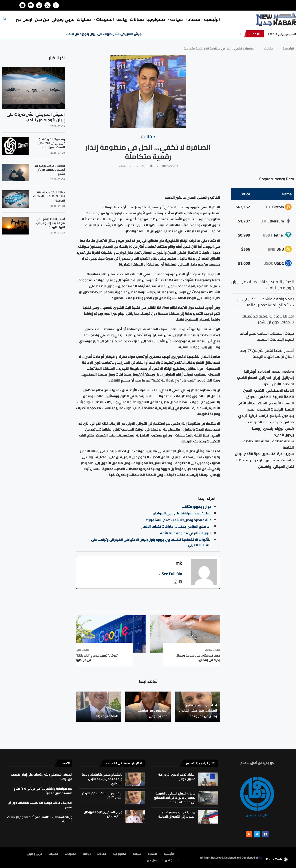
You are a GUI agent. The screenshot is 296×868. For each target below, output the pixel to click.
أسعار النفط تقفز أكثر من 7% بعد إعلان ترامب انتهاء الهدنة (51, 223)
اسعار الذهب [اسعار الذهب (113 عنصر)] (247, 378)
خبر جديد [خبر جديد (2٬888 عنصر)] (275, 422)
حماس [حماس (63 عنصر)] (289, 422)
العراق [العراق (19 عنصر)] (251, 397)
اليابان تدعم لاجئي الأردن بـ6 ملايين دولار (177, 777)
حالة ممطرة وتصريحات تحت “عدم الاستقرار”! (179, 520)
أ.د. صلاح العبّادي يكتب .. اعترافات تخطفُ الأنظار (176, 526)
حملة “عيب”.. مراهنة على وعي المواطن (182, 513)
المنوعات (105, 19)
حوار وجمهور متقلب (197, 507)
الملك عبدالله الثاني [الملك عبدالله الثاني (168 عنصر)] (252, 403)
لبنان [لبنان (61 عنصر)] (239, 454)
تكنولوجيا (156, 19)
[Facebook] (56, 5)
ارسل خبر (24, 19)
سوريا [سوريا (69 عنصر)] (289, 454)
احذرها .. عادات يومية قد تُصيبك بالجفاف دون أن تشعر (50, 170)
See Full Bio (172, 574)
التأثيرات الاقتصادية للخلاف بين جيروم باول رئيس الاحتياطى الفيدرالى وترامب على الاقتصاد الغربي (151, 542)
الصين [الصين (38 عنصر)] (248, 390)
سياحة (176, 19)
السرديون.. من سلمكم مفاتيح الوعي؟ (152, 713)
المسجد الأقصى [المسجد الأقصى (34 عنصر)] (281, 403)
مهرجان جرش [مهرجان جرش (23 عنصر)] (260, 460)
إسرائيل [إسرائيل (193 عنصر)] (288, 378)
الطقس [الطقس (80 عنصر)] (265, 397)
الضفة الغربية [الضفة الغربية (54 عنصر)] (283, 397)
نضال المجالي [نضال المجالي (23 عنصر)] (283, 467)
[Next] (241, 34)
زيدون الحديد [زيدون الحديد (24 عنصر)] (284, 435)
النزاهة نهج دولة (107, 716)
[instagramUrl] (175, 583)
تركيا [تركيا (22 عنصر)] (253, 416)
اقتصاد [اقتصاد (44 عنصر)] (288, 384)
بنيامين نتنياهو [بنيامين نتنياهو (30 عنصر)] (282, 416)
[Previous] (239, 34)
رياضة (122, 19)
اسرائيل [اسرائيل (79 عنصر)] (265, 378)
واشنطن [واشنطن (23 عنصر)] (265, 467)
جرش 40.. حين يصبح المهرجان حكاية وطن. (103, 814)
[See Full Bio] (160, 574)
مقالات (137, 19)
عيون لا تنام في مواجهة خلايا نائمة (186, 533)
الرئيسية (212, 19)
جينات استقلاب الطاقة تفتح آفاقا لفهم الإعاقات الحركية (49, 196)
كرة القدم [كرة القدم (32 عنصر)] (252, 454)
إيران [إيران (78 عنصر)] (276, 378)
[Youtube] (31, 5)
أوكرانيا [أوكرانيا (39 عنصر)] (250, 372)
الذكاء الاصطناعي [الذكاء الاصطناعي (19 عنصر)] (280, 390)
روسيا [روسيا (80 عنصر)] (257, 428)
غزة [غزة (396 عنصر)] (280, 454)
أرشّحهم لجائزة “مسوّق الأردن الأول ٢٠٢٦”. (102, 795)
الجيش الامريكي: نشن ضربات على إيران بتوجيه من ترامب (105, 34)
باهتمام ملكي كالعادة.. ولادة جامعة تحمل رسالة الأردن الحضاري (102, 779)
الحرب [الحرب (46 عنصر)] (266, 384)
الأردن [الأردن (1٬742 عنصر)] (277, 384)
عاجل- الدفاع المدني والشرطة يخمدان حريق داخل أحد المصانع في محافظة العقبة (175, 798)
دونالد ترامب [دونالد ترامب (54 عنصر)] (258, 422)
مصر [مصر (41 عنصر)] (276, 460)
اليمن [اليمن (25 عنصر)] (251, 409)
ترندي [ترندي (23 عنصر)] (243, 416)
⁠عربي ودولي (63, 19)
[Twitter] (48, 5)
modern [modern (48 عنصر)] (288, 372)
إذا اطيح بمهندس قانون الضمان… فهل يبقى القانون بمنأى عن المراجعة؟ (198, 711)
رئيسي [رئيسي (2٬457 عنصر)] (268, 428)
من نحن (42, 19)
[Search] (4, 20)
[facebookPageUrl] (180, 583)
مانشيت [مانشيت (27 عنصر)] (287, 460)
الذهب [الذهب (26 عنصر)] (259, 390)
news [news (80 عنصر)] (276, 372)
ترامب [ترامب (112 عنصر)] (263, 416)
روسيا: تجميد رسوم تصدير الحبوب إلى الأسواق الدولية (177, 814)
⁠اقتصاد (195, 19)
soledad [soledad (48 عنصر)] (264, 372)
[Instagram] (39, 5)
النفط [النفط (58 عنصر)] (289, 409)
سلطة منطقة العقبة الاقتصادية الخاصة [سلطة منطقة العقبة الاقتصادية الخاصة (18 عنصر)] (269, 444)
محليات (84, 19)
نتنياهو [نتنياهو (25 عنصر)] (242, 460)
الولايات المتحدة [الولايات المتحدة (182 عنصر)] (270, 409)
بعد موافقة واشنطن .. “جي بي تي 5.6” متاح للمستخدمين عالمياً (51, 143)
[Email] (22, 5)
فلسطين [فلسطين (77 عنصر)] (268, 454)
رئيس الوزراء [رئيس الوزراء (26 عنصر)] (284, 428)
